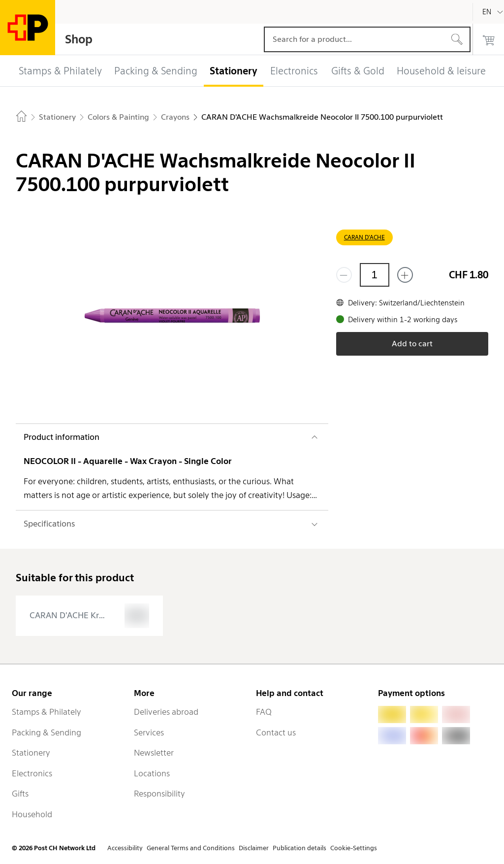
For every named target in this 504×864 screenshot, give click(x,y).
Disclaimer (254, 848)
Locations (152, 773)
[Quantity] (375, 275)
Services (149, 732)
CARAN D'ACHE (364, 237)
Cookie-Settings (354, 848)
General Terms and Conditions (191, 848)
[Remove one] (344, 275)
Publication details (299, 848)
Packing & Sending (47, 732)
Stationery (31, 753)
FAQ (264, 712)
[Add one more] (405, 275)
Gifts (20, 794)
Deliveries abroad (166, 712)
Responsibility (159, 794)
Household (32, 814)
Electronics (32, 773)
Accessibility (125, 848)
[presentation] (89, 616)
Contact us (276, 732)
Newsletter (154, 753)
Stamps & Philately (47, 712)
